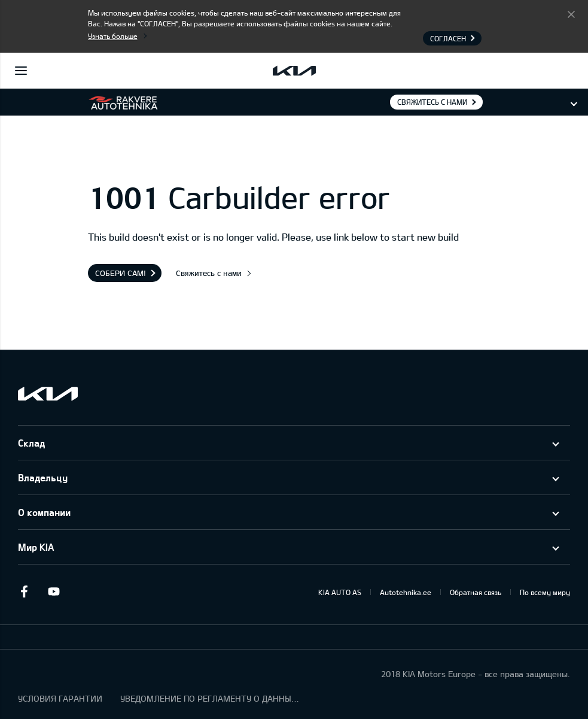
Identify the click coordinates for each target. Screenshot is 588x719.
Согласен (571, 14)
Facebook (24, 591)
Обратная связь (476, 592)
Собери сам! (121, 273)
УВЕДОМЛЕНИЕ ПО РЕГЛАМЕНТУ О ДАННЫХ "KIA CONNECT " (210, 698)
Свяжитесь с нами (432, 102)
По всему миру (545, 592)
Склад (31, 443)
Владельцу (43, 477)
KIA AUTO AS (340, 592)
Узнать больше (113, 36)
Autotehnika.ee (406, 592)
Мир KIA (36, 547)
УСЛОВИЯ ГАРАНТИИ (60, 698)
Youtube (54, 591)
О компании (44, 512)
